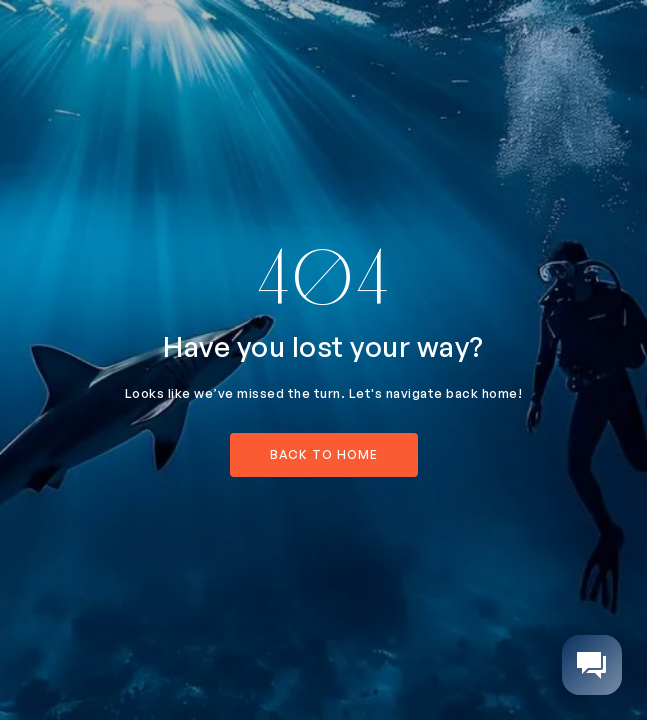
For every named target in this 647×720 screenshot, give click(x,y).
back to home (324, 454)
